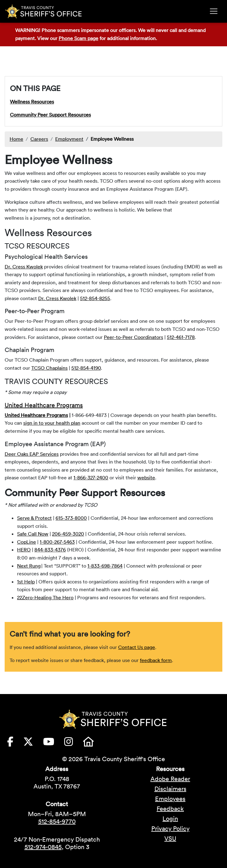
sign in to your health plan (52, 423)
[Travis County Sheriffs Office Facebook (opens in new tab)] (15, 743)
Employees (170, 799)
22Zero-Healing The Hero (45, 597)
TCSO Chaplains (49, 368)
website (146, 477)
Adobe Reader (170, 779)
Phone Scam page (78, 38)
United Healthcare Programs (44, 405)
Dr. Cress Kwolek (24, 267)
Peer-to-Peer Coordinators (134, 337)
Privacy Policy (170, 829)
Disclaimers (170, 789)
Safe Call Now (33, 534)
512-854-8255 (95, 298)
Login (170, 819)
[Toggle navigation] (214, 11)
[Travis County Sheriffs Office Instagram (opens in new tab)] (73, 743)
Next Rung (29, 566)
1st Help (26, 582)
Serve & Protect (34, 518)
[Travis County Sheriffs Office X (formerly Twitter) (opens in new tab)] (33, 743)
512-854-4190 (86, 368)
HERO (24, 550)
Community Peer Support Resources (50, 115)
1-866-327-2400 (91, 477)
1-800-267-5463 (57, 542)
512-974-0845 (43, 847)
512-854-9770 (57, 821)
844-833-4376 (50, 550)
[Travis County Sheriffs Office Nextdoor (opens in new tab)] (93, 743)
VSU (170, 838)
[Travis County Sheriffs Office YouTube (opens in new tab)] (54, 743)
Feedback (170, 809)
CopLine (27, 542)
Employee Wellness (112, 139)
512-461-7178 (181, 337)
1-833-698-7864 (105, 566)
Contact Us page (137, 647)
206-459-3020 (68, 534)
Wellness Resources (32, 102)
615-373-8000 (71, 518)
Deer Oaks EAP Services (32, 454)
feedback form (156, 660)
